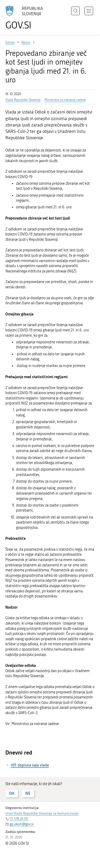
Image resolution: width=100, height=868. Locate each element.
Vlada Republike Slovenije (23, 100)
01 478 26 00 (19, 819)
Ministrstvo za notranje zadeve (65, 100)
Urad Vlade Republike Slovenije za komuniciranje (42, 813)
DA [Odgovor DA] (12, 793)
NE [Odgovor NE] (28, 793)
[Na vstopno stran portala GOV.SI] (27, 18)
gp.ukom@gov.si (22, 824)
